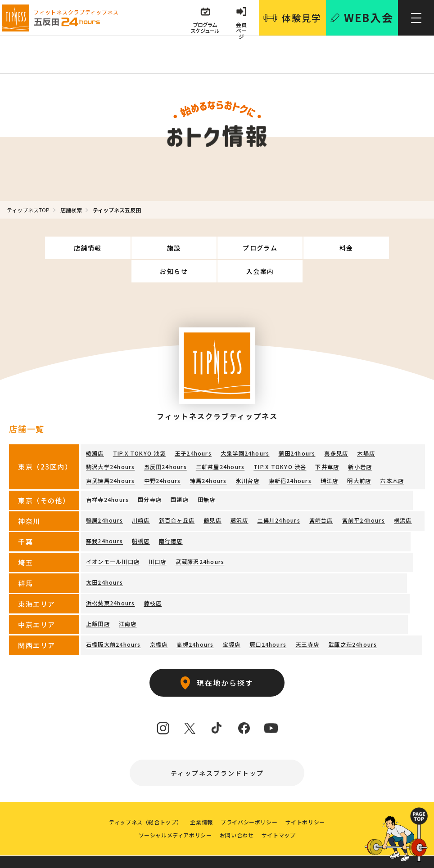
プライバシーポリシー (250, 800)
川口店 (158, 536)
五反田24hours (165, 443)
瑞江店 (329, 456)
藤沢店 (239, 495)
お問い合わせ (237, 814)
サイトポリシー (307, 800)
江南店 (128, 598)
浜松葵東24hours (110, 578)
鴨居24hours (104, 495)
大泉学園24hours (244, 430)
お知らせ (322, 248)
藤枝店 (153, 578)
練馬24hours (208, 456)
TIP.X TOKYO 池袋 (139, 430)
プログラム (182, 248)
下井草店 (327, 443)
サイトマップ (280, 814)
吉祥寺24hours (107, 474)
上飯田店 (98, 598)
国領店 (180, 474)
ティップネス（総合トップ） (144, 800)
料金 (252, 248)
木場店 (366, 430)
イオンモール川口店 (113, 536)
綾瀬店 (95, 430)
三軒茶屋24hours (220, 443)
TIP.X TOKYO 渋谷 (279, 443)
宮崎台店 (321, 495)
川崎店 (141, 495)
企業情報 (201, 800)
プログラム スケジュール (204, 28)
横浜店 (402, 495)
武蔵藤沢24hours (199, 536)
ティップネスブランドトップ (217, 748)
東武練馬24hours (110, 456)
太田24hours (104, 557)
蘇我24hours (104, 516)
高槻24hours (195, 619)
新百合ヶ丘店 (176, 495)
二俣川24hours (278, 495)
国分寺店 (150, 474)
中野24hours (162, 456)
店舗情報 (42, 248)
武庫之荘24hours (352, 619)
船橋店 (141, 516)
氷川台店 (247, 456)
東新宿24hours (290, 456)
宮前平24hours (363, 495)
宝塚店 (231, 619)
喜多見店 (336, 430)
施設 (112, 248)
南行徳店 (170, 516)
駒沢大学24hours (110, 443)
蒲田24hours (296, 430)
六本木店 (391, 456)
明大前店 (359, 456)
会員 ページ (241, 28)
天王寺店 (307, 619)
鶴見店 (212, 495)
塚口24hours (267, 619)
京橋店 (158, 619)
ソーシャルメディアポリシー (174, 814)
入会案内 (392, 248)
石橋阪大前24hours (113, 619)
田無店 (206, 474)
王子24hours (193, 430)
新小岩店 (359, 443)
